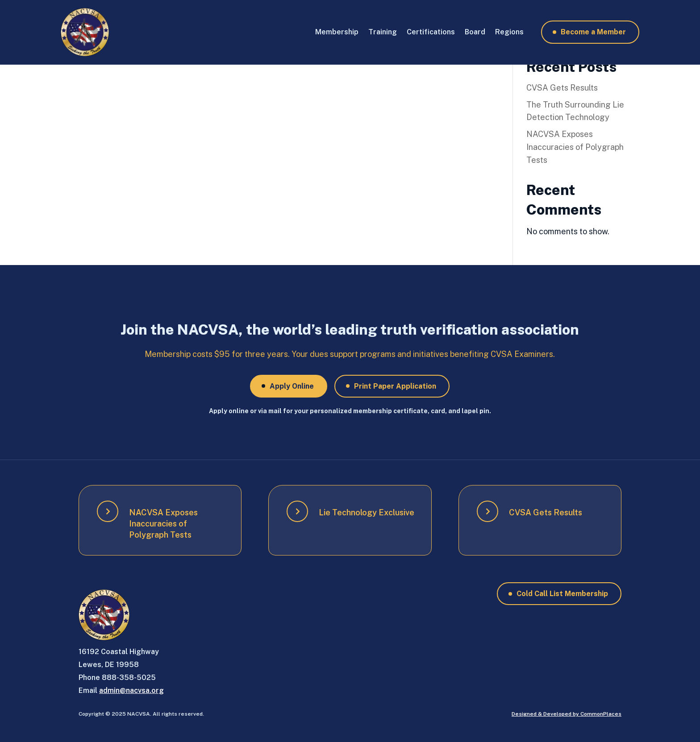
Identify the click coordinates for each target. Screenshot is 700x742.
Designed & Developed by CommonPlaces (567, 714)
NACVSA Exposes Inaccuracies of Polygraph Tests (575, 147)
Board (475, 32)
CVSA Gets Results (562, 88)
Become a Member (593, 32)
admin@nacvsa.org (131, 690)
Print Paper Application (395, 386)
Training (383, 32)
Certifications (431, 32)
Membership (337, 32)
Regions (509, 32)
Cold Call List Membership (562, 594)
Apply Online (292, 386)
